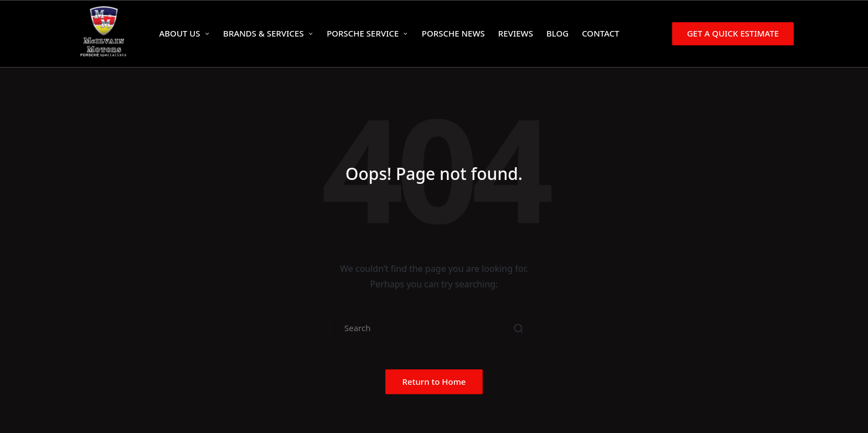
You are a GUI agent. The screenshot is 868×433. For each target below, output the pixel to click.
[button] (731, 33)
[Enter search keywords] (434, 328)
